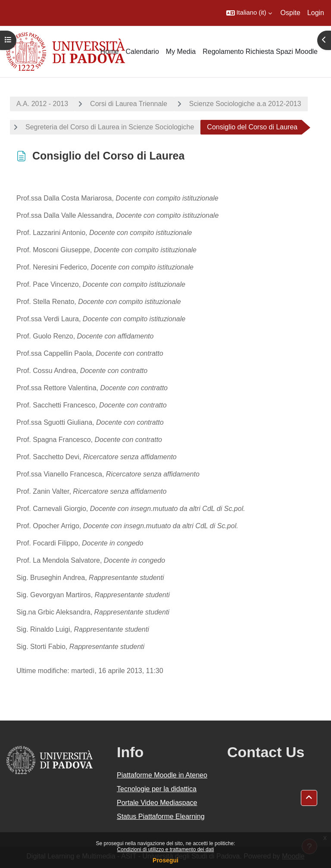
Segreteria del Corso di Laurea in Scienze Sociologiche (110, 127)
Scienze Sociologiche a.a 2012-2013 (245, 104)
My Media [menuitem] (181, 52)
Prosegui (165, 860)
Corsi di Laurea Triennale (129, 104)
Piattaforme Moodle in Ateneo (162, 775)
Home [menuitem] (110, 52)
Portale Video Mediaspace (157, 803)
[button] (249, 13)
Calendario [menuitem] (142, 52)
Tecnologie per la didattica (157, 789)
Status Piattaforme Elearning (161, 816)
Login (316, 13)
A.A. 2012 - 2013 (42, 104)
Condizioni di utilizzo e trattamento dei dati (166, 849)
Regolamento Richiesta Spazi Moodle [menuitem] (260, 52)
